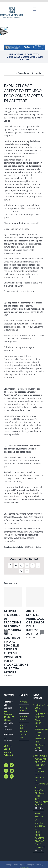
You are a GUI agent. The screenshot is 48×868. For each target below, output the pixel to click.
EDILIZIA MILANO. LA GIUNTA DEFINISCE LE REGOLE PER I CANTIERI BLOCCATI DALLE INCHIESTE (39, 830)
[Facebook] (6, 765)
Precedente (24, 73)
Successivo (37, 73)
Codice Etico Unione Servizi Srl (24, 731)
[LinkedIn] (6, 776)
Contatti (24, 702)
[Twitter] (12, 765)
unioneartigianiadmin (14, 547)
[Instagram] (6, 771)
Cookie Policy (23, 718)
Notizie (38, 547)
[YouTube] (12, 771)
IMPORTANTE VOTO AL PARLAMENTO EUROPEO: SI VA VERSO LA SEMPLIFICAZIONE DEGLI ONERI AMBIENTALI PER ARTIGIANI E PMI (39, 726)
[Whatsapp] (12, 776)
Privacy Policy (24, 709)
